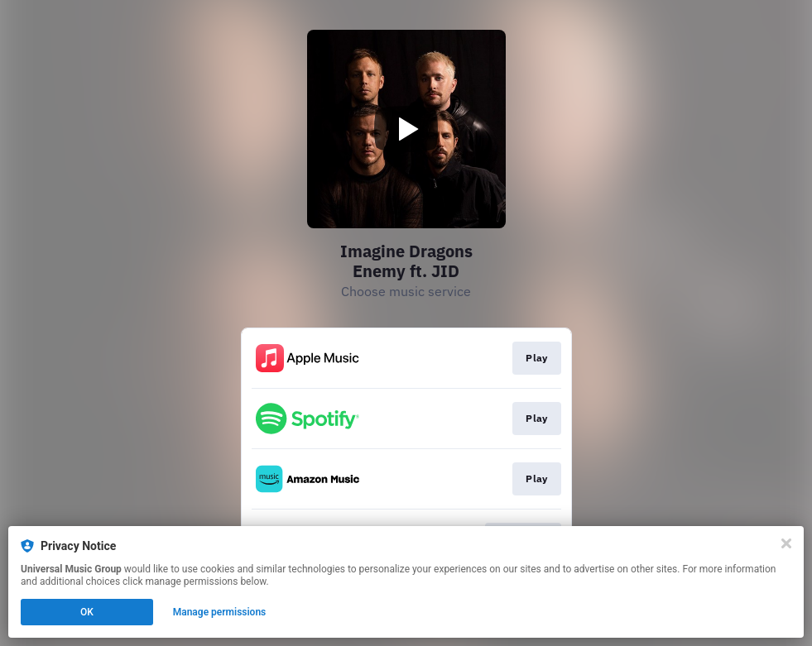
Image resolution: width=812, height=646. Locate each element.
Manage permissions (220, 612)
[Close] (786, 543)
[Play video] (406, 129)
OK (87, 612)
